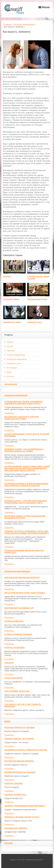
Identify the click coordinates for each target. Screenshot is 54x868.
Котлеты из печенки (14, 648)
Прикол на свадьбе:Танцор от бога (22, 817)
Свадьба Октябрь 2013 (15, 795)
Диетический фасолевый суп (19, 608)
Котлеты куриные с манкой (18, 634)
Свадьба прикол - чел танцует (19, 739)
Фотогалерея (12, 368)
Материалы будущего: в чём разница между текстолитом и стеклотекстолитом (26, 485)
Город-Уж (9, 663)
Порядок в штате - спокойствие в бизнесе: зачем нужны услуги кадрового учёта (26, 502)
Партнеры (11, 351)
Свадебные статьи (14, 363)
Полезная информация (16, 355)
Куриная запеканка (14, 621)
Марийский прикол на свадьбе (20, 772)
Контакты (10, 376)
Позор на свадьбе (13, 784)
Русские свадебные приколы (19, 761)
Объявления (11, 384)
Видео (9, 372)
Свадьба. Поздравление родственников (24, 806)
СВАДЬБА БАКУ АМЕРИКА (16, 828)
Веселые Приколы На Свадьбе (19, 728)
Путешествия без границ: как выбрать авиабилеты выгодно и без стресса (23, 403)
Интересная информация (17, 359)
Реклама (9, 843)
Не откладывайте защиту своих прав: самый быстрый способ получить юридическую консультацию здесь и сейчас (27, 468)
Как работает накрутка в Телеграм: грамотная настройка (22, 418)
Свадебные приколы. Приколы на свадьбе (26, 750)
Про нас (10, 346)
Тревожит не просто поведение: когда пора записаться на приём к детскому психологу (27, 532)
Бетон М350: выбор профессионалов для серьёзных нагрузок (25, 517)
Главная (10, 342)
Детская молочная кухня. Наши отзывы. (25, 593)
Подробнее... (10, 413)
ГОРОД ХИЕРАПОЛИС (14, 678)
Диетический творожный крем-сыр (22, 578)
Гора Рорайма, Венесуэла (17, 691)
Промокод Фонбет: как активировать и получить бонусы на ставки (24, 450)
